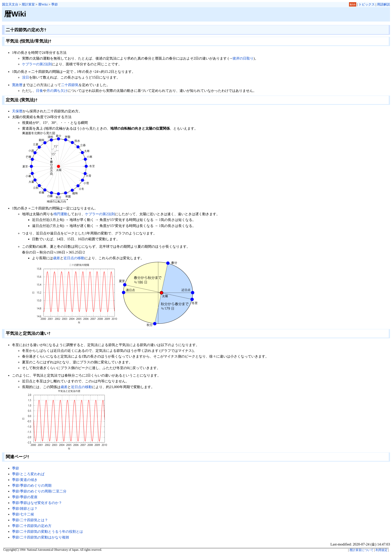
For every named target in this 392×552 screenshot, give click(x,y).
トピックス (367, 4)
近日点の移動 (74, 258)
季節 (54, 4)
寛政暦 (17, 85)
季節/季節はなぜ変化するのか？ (37, 503)
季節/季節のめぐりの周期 (32, 485)
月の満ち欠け (57, 91)
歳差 (56, 258)
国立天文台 (10, 4)
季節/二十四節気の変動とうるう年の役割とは (47, 531)
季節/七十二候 (23, 514)
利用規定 (381, 550)
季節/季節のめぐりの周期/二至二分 (39, 491)
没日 (25, 77)
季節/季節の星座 (25, 497)
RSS (353, 4)
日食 (39, 91)
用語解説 (383, 4)
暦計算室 (28, 4)
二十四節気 (70, 85)
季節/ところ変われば (28, 474)
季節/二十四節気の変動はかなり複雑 (40, 537)
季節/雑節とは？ (25, 508)
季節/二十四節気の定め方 (32, 526)
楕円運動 (60, 214)
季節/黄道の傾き (25, 480)
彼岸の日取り (243, 58)
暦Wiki (43, 4)
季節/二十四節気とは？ (30, 520)
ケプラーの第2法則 (37, 64)
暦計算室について (361, 550)
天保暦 (17, 111)
